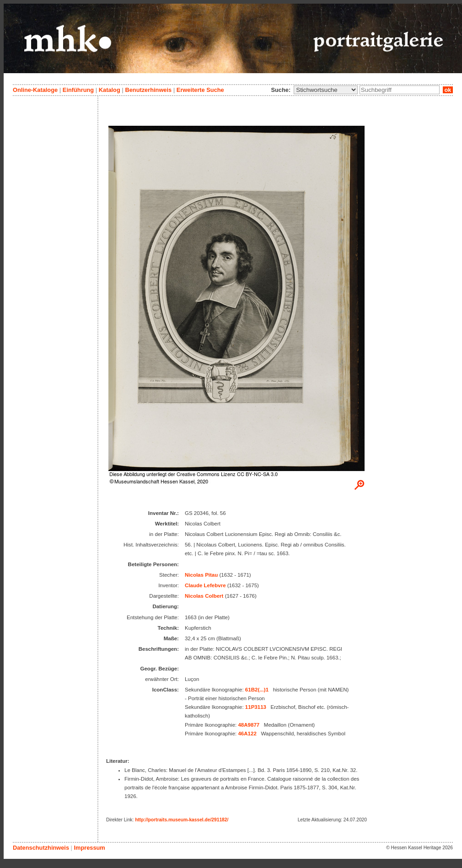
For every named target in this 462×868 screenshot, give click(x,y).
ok (448, 90)
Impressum (89, 848)
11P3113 (256, 707)
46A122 (247, 734)
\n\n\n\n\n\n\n (326, 90)
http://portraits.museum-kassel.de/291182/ (182, 820)
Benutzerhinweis (148, 90)
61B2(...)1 (257, 690)
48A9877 (249, 725)
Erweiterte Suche (200, 90)
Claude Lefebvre (205, 585)
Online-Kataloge (35, 90)
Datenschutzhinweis (41, 848)
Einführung (78, 90)
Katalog (110, 90)
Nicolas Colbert (204, 596)
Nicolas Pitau (201, 575)
